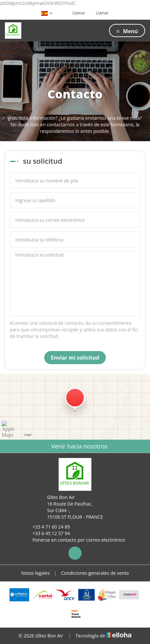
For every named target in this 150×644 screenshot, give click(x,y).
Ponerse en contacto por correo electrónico (75, 540)
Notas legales (36, 573)
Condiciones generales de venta (95, 573)
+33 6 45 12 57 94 (47, 533)
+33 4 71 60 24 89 (47, 527)
